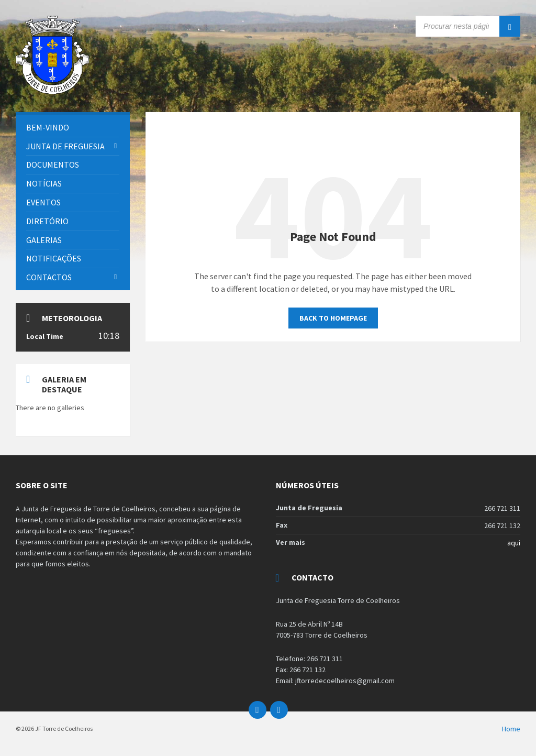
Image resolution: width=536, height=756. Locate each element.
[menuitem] (73, 128)
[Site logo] (52, 91)
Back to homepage (333, 318)
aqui (514, 543)
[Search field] (468, 26)
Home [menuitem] (511, 729)
